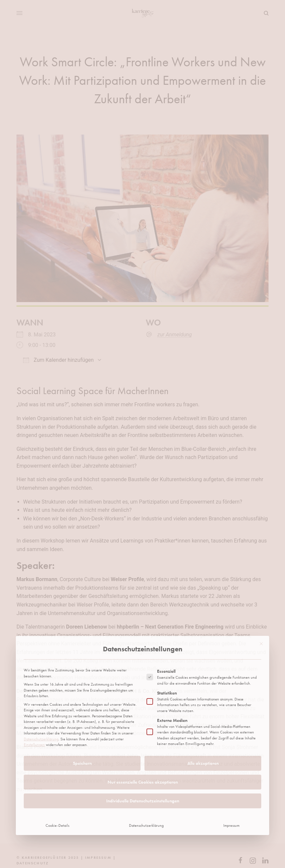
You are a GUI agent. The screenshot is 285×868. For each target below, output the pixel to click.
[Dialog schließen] (261, 598)
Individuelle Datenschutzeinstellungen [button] (143, 755)
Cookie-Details (57, 780)
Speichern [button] (82, 717)
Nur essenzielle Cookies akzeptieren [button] (143, 736)
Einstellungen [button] (34, 699)
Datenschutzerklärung (41, 693)
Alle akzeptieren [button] (203, 717)
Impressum (231, 780)
